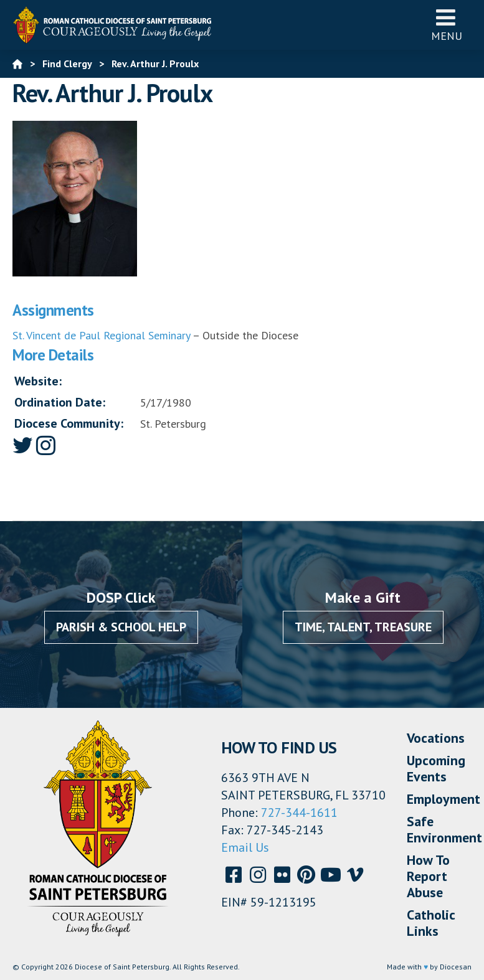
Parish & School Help (121, 627)
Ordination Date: (60, 402)
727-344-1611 (299, 813)
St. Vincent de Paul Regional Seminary (101, 335)
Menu (447, 25)
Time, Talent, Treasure (363, 627)
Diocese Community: (69, 423)
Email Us (245, 847)
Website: (38, 381)
